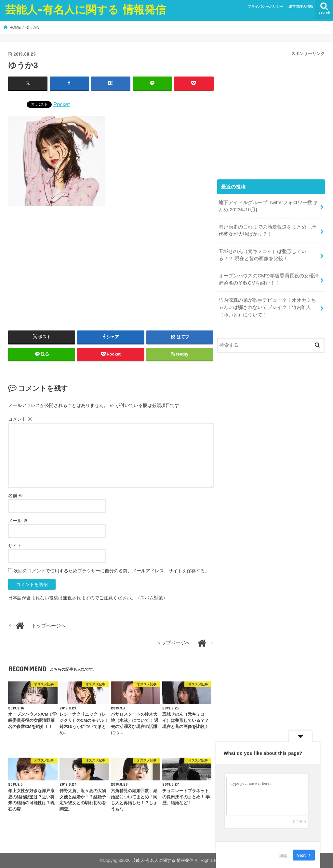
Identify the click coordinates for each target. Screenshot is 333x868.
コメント (20, 419)
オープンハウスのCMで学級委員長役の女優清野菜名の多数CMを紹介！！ (269, 279)
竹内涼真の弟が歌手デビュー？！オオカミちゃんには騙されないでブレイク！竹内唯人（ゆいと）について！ (267, 307)
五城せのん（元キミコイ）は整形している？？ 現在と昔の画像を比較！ (262, 255)
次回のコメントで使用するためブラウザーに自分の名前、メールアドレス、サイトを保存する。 (112, 571)
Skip (283, 855)
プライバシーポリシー (265, 7)
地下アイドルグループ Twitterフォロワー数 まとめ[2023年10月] (268, 206)
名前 (16, 496)
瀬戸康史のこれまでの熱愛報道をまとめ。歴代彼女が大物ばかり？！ (267, 231)
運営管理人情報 (301, 7)
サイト (15, 546)
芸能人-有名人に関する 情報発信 (86, 9)
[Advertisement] (111, 268)
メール (18, 521)
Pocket (61, 104)
